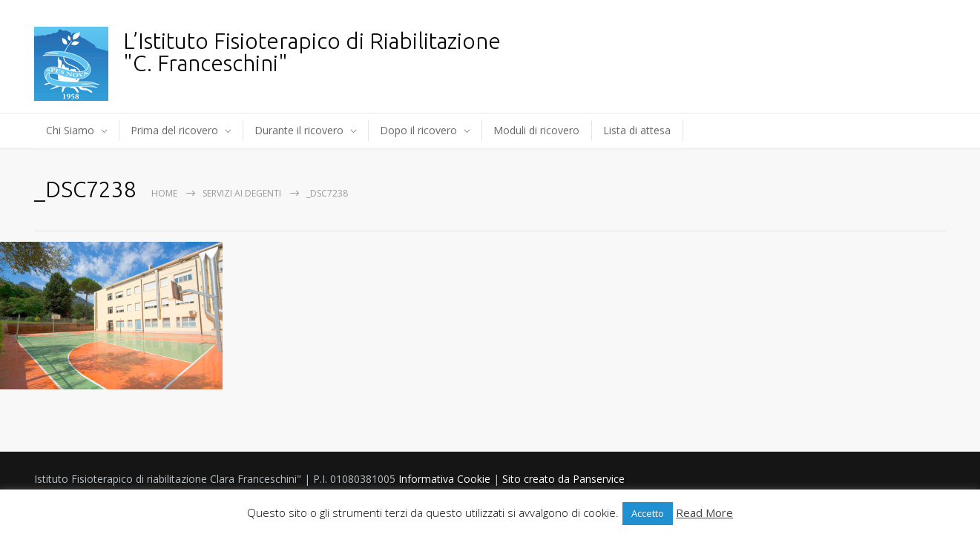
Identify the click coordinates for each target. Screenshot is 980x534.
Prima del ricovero (174, 130)
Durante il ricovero (299, 130)
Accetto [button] (648, 513)
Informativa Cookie (444, 479)
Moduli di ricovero (536, 130)
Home (164, 193)
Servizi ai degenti (242, 193)
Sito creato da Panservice (563, 479)
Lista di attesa (637, 130)
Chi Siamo (70, 130)
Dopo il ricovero (418, 130)
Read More (704, 512)
